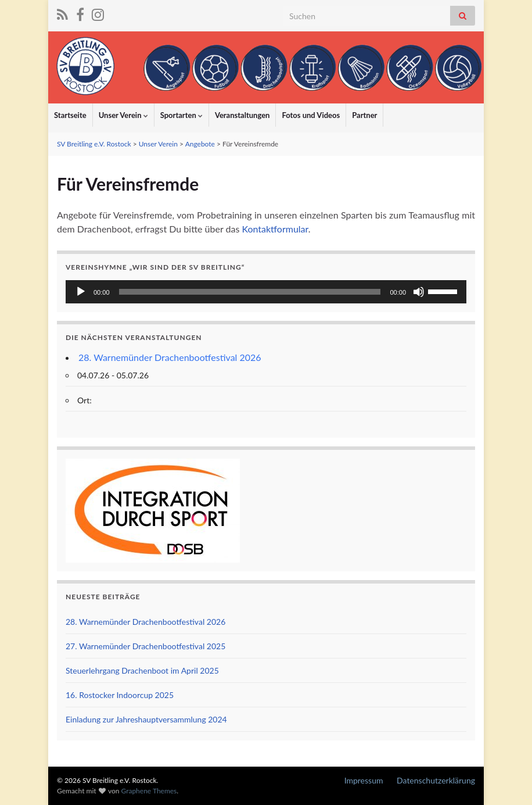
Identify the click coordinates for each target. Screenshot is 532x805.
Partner (364, 115)
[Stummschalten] (419, 292)
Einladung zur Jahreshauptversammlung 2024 (146, 719)
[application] (266, 292)
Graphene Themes (149, 791)
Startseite (70, 115)
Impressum (364, 780)
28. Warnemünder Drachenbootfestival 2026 (170, 357)
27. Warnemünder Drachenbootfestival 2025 (145, 646)
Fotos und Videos (311, 115)
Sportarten (181, 115)
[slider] (250, 292)
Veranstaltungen (242, 115)
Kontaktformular (275, 229)
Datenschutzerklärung (436, 780)
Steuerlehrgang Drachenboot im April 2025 (142, 670)
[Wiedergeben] (81, 292)
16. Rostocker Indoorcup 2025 (120, 695)
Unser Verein (123, 115)
